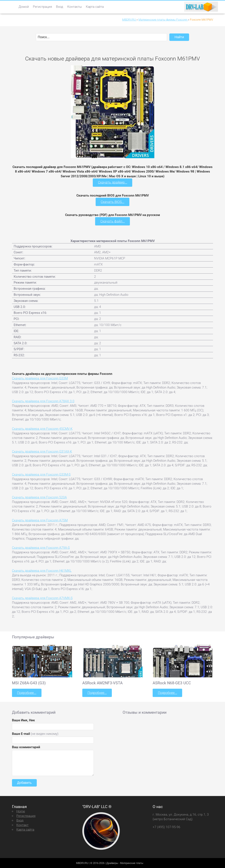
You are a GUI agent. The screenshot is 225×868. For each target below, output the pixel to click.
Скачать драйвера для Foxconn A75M (40, 520)
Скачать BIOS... (112, 202)
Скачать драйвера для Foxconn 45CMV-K (42, 428)
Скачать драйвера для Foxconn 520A (39, 497)
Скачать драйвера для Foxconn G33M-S (41, 474)
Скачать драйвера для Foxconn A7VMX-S (42, 598)
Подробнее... (26, 692)
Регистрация (42, 7)
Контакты (75, 7)
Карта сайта (95, 7)
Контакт (22, 824)
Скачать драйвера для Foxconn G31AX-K (42, 451)
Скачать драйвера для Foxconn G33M (40, 378)
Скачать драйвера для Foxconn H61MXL (42, 570)
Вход (60, 7)
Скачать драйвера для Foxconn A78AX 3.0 (43, 401)
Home (21, 811)
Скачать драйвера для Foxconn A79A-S (41, 547)
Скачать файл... (113, 221)
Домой (24, 7)
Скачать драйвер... (112, 182)
